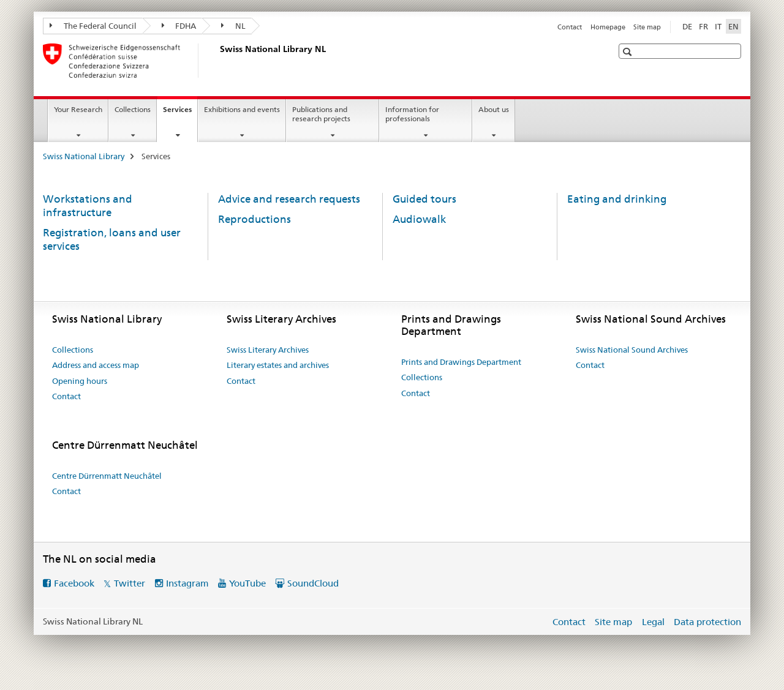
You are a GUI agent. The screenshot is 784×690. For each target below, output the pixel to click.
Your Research (78, 109)
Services (180, 113)
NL (233, 26)
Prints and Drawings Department (461, 362)
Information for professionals (412, 114)
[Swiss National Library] (217, 61)
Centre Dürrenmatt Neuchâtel (107, 476)
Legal (653, 622)
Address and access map (96, 365)
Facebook (74, 583)
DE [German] (687, 26)
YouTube (247, 583)
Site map (647, 27)
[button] (629, 52)
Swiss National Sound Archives (632, 350)
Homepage (608, 27)
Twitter (130, 583)
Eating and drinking (617, 199)
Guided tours (424, 199)
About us (494, 109)
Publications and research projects (321, 114)
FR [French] (703, 26)
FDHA (179, 26)
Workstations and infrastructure (88, 206)
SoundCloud (313, 583)
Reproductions (254, 219)
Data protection (707, 622)
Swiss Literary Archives (268, 350)
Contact (570, 27)
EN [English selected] (733, 26)
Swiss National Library (84, 156)
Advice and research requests (289, 199)
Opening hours (80, 381)
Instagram (187, 583)
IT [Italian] (718, 26)
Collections (133, 109)
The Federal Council (93, 26)
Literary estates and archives (278, 365)
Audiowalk (419, 219)
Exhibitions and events (242, 109)
